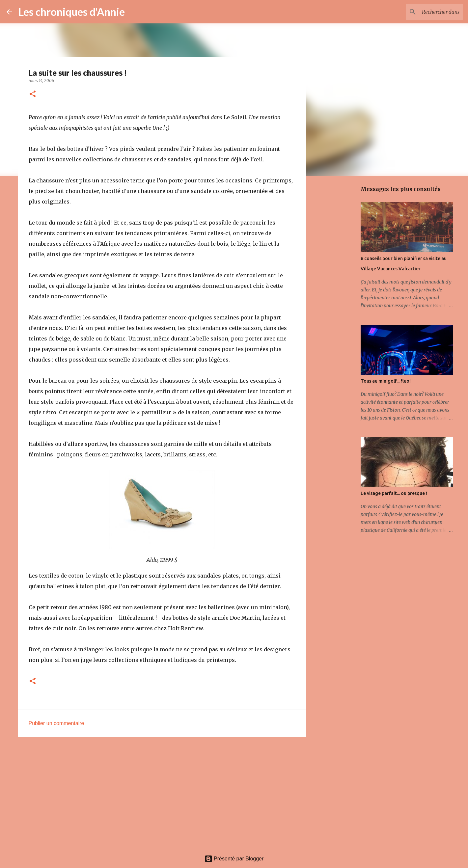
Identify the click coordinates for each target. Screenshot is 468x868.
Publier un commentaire (56, 723)
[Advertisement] (162, 793)
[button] (33, 94)
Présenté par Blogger (234, 859)
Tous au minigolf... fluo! (386, 381)
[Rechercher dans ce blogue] (428, 12)
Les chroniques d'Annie (72, 12)
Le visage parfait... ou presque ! (394, 493)
